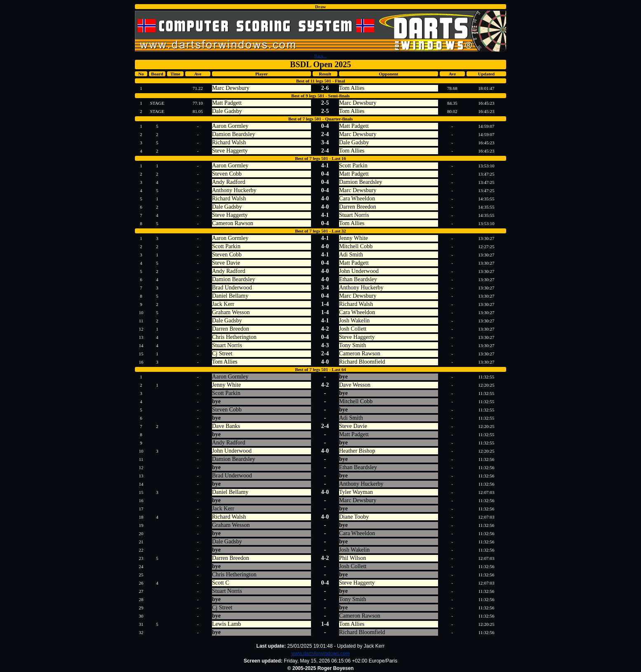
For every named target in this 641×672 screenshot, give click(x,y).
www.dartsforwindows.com (320, 653)
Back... (321, 56)
